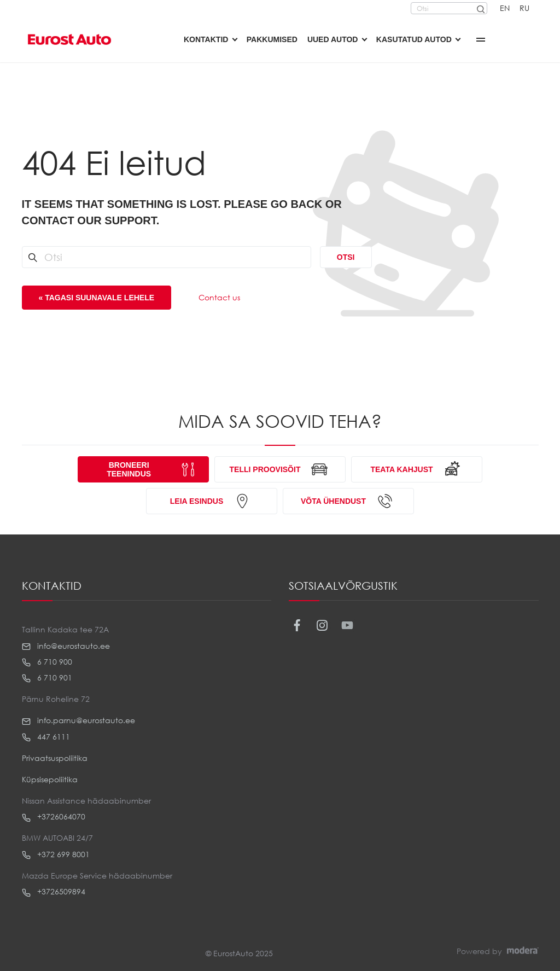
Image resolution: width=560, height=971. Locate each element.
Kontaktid (206, 39)
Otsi (346, 257)
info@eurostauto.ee (66, 646)
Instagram (322, 626)
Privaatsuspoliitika (55, 758)
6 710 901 (47, 678)
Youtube (348, 626)
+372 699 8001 (56, 854)
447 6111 (46, 737)
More (481, 39)
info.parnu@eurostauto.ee (78, 720)
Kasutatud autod (414, 39)
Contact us (219, 297)
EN (505, 8)
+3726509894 (54, 892)
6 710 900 (47, 662)
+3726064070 (54, 817)
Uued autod (333, 39)
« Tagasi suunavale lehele (97, 298)
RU (524, 8)
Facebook (297, 626)
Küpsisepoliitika (50, 779)
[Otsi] (480, 8)
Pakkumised (272, 39)
